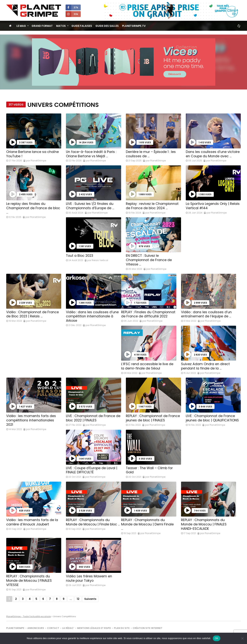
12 (78, 599)
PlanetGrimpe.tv (134, 26)
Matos (61, 26)
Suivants (90, 599)
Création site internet (148, 628)
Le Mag (21, 26)
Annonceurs (36, 628)
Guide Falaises (82, 26)
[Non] (242, 638)
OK (216, 638)
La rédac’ (68, 628)
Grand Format (42, 26)
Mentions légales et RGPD (94, 628)
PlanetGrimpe (15, 628)
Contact (53, 628)
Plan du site (122, 628)
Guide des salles (107, 26)
